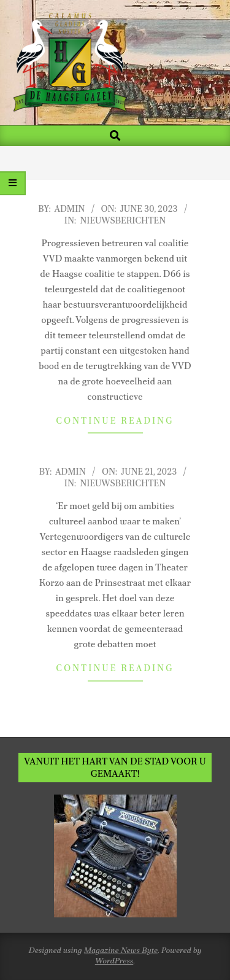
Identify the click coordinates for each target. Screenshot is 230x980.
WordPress (114, 961)
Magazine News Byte (121, 950)
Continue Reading (115, 421)
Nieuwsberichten (123, 220)
